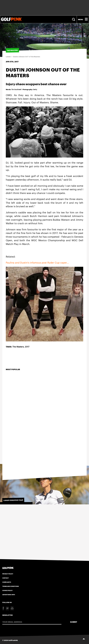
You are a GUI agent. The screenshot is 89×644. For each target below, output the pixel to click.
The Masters (18, 347)
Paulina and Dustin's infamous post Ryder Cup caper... (37, 262)
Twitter (7, 608)
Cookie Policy (7, 590)
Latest (8, 57)
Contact (6, 578)
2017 (27, 347)
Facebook (3, 608)
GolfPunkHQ (13, 640)
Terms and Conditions (11, 586)
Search (74, 19)
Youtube (12, 608)
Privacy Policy (8, 574)
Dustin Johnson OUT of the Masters (27, 57)
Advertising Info (9, 595)
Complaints (7, 582)
